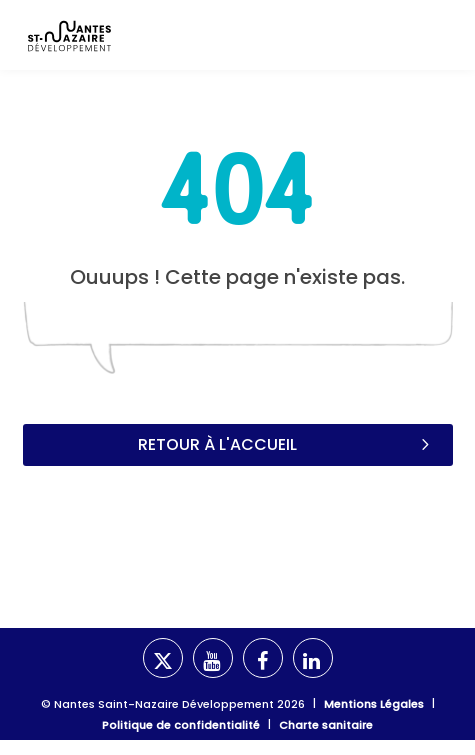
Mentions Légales (374, 704)
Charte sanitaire (326, 725)
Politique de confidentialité (181, 725)
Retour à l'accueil (285, 444)
